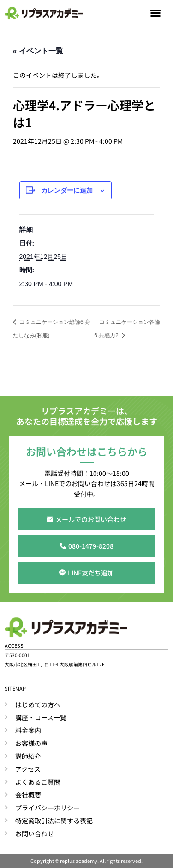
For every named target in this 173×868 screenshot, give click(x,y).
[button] (155, 13)
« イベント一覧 (38, 51)
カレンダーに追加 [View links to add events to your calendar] (67, 190)
